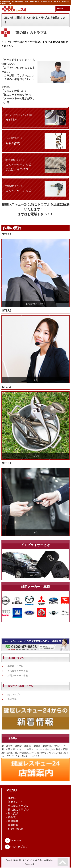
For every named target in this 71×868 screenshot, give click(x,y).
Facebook (13, 840)
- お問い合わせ (15, 829)
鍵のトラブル (14, 694)
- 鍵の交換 (12, 813)
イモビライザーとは (18, 671)
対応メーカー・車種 (18, 675)
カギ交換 (12, 699)
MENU (60, 9)
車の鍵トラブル (15, 666)
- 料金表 (11, 817)
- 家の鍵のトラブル (17, 810)
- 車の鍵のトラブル (17, 806)
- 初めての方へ (15, 802)
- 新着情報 (12, 825)
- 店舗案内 (12, 821)
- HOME (11, 798)
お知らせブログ (16, 847)
